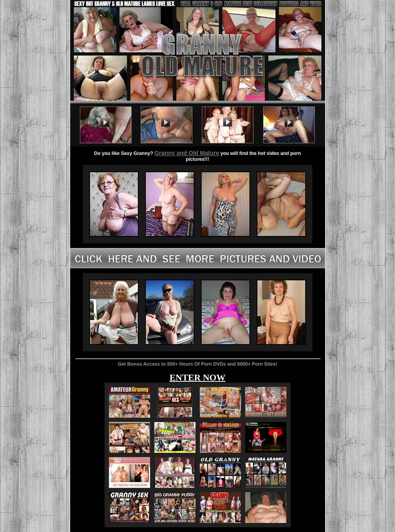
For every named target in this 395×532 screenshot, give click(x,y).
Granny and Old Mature (187, 153)
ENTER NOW (197, 377)
